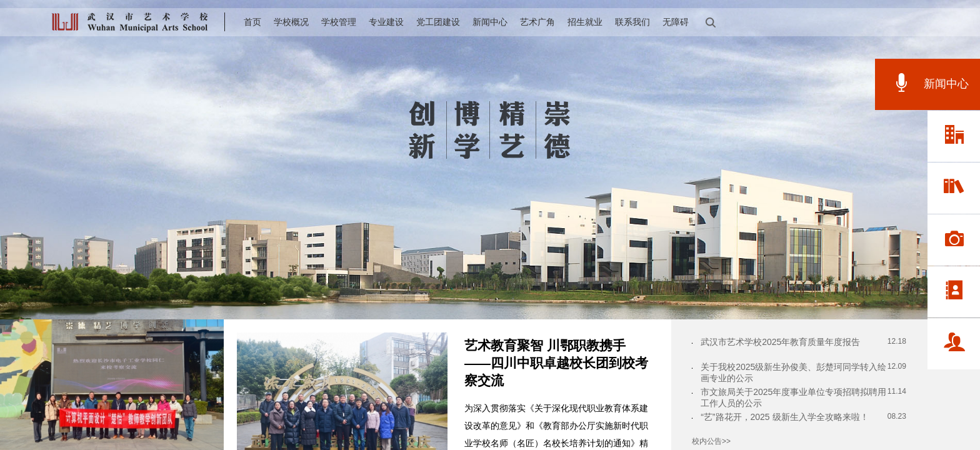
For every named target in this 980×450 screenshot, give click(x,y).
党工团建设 (438, 22)
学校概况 (291, 22)
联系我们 (632, 22)
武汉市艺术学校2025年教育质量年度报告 (780, 342)
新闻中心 (490, 22)
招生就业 (585, 22)
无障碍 (676, 22)
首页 (252, 22)
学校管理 (339, 22)
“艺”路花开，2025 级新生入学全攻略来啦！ (784, 417)
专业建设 (386, 22)
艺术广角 (537, 22)
